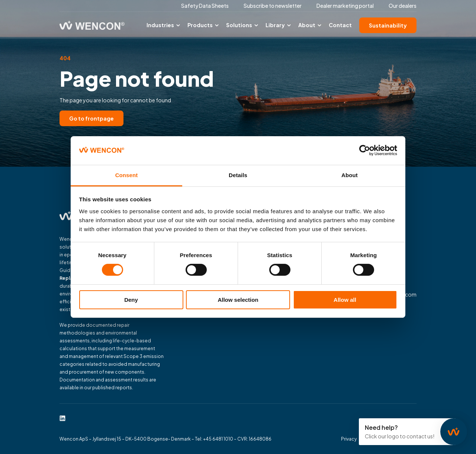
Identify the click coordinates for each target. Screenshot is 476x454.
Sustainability (388, 25)
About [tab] (350, 175)
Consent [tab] (127, 175)
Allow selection (238, 300)
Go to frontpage (91, 118)
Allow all (345, 300)
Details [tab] (238, 175)
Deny (131, 300)
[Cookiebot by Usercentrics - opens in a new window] (365, 150)
